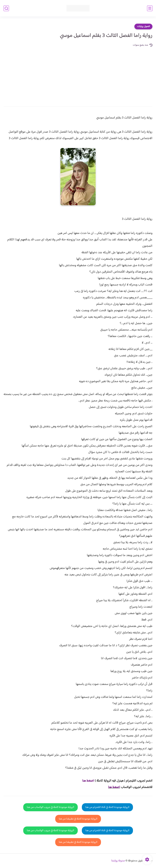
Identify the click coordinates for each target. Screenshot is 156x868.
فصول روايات (143, 26)
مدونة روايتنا (118, 861)
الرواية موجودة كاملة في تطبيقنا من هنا (78, 819)
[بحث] (6, 8)
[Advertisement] (78, 74)
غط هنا (86, 781)
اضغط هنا (114, 787)
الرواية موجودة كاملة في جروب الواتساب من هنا (50, 807)
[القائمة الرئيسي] (150, 8)
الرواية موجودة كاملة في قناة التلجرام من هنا (107, 807)
